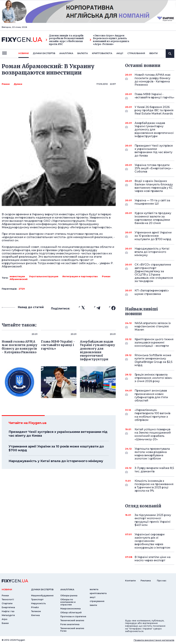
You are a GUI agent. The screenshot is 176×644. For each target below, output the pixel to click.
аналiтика (67, 589)
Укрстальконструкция (44, 276)
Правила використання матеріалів (154, 640)
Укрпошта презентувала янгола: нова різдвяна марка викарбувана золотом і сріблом (152, 454)
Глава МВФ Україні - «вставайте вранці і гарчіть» (154, 96)
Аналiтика (66, 53)
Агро (5, 619)
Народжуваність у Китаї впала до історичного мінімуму (56, 461)
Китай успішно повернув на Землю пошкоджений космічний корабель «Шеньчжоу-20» (153, 434)
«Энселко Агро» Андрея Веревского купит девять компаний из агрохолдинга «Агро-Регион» (109, 40)
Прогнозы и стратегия (73, 616)
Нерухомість (38, 603)
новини (24, 53)
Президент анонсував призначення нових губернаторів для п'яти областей (151, 396)
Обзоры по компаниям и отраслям (68, 602)
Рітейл (35, 607)
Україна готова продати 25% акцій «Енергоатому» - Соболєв (154, 168)
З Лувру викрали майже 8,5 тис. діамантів (154, 470)
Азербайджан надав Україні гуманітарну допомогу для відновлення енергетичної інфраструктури (154, 130)
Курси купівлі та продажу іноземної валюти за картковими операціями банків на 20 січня (153, 218)
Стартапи (7, 603)
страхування (136, 53)
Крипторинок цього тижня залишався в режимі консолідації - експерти (154, 343)
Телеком (36, 611)
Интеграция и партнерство (80, 276)
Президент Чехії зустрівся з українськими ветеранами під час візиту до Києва (58, 434)
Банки (5, 623)
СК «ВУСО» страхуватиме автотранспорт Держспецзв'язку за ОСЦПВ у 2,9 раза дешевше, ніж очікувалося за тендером (154, 273)
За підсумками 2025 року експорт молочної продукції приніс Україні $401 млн (153, 520)
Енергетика (8, 607)
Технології (8, 599)
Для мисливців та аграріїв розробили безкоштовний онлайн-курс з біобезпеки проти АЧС (65, 40)
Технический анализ (72, 620)
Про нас (162, 581)
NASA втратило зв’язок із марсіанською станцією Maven (153, 326)
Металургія (8, 615)
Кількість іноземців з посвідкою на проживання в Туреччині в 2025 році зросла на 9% (154, 486)
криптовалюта (102, 53)
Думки (18, 84)
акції (120, 53)
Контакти (130, 581)
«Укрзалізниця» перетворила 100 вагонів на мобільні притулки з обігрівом (152, 415)
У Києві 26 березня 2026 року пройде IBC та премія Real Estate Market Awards (154, 110)
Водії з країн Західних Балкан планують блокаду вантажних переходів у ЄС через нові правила (154, 186)
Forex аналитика (70, 624)
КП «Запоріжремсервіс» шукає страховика (152, 292)
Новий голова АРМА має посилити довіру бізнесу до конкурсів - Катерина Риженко (153, 80)
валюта (83, 53)
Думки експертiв (44, 53)
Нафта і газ (8, 611)
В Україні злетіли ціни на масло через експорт (153, 559)
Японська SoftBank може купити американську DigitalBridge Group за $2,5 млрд (153, 360)
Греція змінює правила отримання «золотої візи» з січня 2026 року (153, 378)
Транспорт (37, 599)
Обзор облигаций (71, 613)
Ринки (6, 84)
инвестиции (17, 276)
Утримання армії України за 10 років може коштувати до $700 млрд (56, 448)
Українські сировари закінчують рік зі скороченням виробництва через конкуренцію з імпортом (152, 541)
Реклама (146, 581)
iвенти (153, 53)
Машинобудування (42, 596)
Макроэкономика (70, 609)
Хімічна (35, 615)
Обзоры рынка (69, 596)
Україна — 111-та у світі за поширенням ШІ (152, 202)
